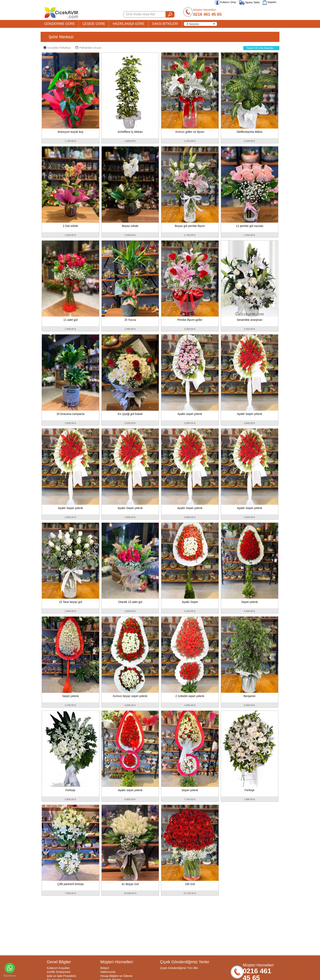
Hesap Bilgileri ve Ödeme (117, 976)
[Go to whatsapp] (10, 968)
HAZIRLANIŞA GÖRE (129, 24)
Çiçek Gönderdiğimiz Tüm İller (179, 968)
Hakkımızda (108, 972)
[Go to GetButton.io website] (10, 976)
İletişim (105, 968)
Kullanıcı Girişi (225, 2)
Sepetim (269, 2)
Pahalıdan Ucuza (88, 48)
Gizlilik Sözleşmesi (59, 972)
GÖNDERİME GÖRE (60, 24)
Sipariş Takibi (249, 2)
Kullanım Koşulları (58, 968)
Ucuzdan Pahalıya (57, 48)
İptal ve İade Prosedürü (62, 976)
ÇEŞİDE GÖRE (94, 24)
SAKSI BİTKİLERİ (165, 24)
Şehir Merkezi (61, 37)
